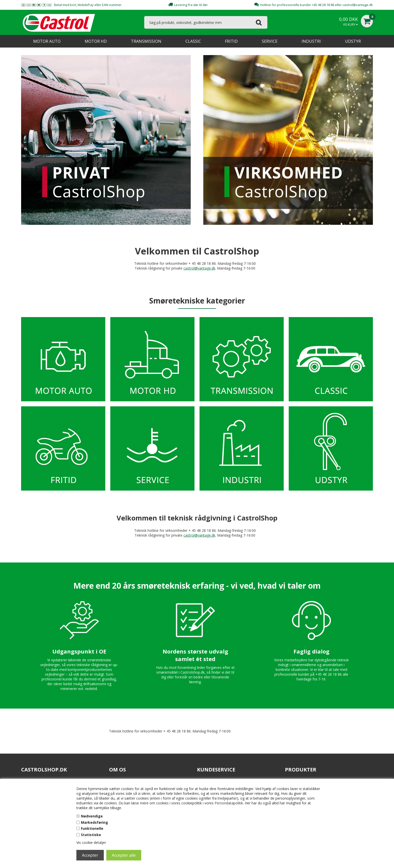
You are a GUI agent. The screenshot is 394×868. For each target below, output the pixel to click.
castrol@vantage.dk (358, 5)
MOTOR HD (96, 41)
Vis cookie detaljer (91, 842)
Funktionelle (92, 828)
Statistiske (91, 835)
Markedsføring (94, 822)
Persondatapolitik (229, 803)
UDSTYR (353, 41)
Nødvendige (92, 816)
